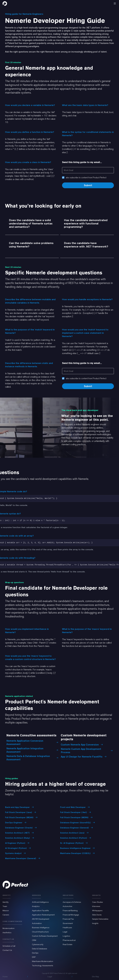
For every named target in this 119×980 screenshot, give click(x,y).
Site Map (95, 977)
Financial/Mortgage (71, 915)
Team (5, 906)
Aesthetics (7, 933)
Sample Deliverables (100, 919)
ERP (34, 957)
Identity (6, 902)
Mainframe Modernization (43, 961)
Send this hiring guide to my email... (82, 162)
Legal (65, 932)
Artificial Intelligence (40, 902)
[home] (5, 4)
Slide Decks (97, 915)
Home (5, 977)
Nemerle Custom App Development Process (87, 751)
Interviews (96, 906)
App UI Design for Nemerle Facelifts (84, 757)
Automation (37, 923)
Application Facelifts (40, 911)
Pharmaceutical (69, 940)
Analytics (36, 906)
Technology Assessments (43, 966)
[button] (115, 3)
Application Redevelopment (43, 915)
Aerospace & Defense (72, 902)
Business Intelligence (41, 928)
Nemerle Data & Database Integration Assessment (32, 758)
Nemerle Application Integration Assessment (32, 750)
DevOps (35, 953)
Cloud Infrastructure (40, 932)
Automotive (67, 906)
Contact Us (7, 950)
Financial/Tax (68, 919)
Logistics (66, 936)
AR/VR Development (41, 919)
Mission (6, 911)
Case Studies (98, 902)
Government (68, 923)
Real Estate (67, 944)
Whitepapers (97, 911)
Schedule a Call (9, 946)
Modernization (9, 928)
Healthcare (67, 928)
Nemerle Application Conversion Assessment (32, 742)
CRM (34, 940)
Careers (6, 915)
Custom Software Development (45, 936)
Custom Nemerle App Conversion (82, 745)
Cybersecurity (38, 944)
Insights (95, 923)
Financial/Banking (70, 911)
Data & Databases (40, 949)
